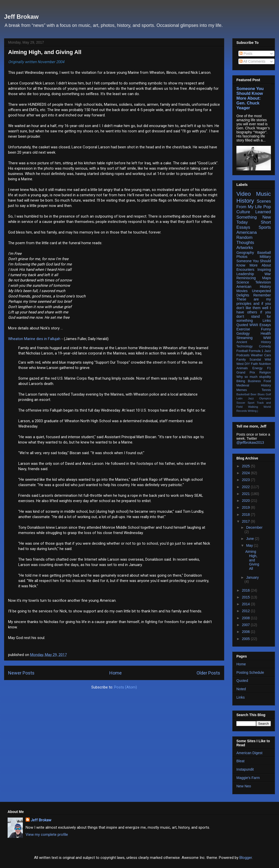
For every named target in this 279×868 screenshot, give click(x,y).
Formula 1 (256, 351)
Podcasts (243, 355)
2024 (246, 473)
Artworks (245, 248)
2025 (246, 466)
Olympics (265, 398)
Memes (242, 390)
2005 (246, 639)
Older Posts (208, 673)
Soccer (241, 403)
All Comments (252, 61)
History (245, 201)
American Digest (249, 753)
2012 (246, 611)
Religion (265, 373)
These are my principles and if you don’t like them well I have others (254, 306)
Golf (268, 394)
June (250, 539)
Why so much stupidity (254, 377)
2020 (246, 501)
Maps (267, 278)
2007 (246, 625)
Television (263, 282)
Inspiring (264, 270)
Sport (251, 403)
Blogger (246, 858)
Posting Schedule (250, 672)
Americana (247, 232)
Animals (242, 368)
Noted (241, 689)
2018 (246, 515)
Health (266, 333)
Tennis (266, 390)
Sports (265, 227)
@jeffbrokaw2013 (250, 442)
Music (264, 194)
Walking (253, 407)
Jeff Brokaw (21, 17)
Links (267, 321)
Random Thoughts (245, 240)
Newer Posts (21, 673)
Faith (254, 364)
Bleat (240, 761)
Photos (242, 257)
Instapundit (245, 769)
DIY (247, 364)
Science (243, 282)
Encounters (245, 270)
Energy (257, 368)
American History (254, 287)
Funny (266, 329)
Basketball (243, 394)
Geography (245, 253)
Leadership (245, 274)
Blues (261, 394)
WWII (254, 325)
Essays (265, 325)
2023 (246, 480)
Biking (241, 381)
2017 (246, 521)
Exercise (243, 329)
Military (265, 257)
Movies (242, 291)
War (268, 274)
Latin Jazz (245, 398)
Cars (267, 355)
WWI (267, 338)
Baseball (264, 253)
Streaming (245, 338)
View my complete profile (47, 835)
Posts (246, 54)
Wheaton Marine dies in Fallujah (34, 339)
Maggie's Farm (248, 778)
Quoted (242, 325)
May (250, 545)
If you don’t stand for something (254, 316)
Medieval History (254, 385)
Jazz (268, 351)
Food (267, 381)
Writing (252, 411)
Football (242, 351)
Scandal (255, 360)
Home (116, 673)
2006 (246, 632)
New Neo (244, 786)
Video (244, 194)
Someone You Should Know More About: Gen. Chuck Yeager (250, 98)
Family (241, 360)
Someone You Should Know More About (254, 263)
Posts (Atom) (126, 687)
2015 (246, 597)
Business (254, 381)
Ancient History (254, 342)
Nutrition (265, 364)
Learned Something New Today (254, 217)
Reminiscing (246, 278)
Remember (262, 295)
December (254, 527)
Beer (254, 394)
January (252, 577)
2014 (246, 604)
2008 (246, 618)
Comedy (265, 346)
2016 (246, 590)
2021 (246, 494)
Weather (257, 355)
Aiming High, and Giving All (45, 52)
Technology (245, 346)
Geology (243, 333)
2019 (246, 507)
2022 (246, 487)
